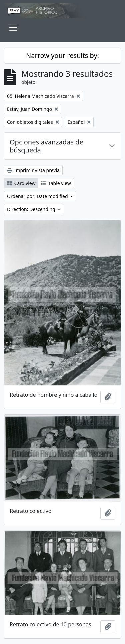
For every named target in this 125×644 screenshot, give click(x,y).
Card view (21, 183)
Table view (56, 183)
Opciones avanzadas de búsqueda (46, 146)
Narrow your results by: (62, 55)
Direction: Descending (32, 209)
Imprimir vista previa (33, 170)
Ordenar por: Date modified (38, 196)
